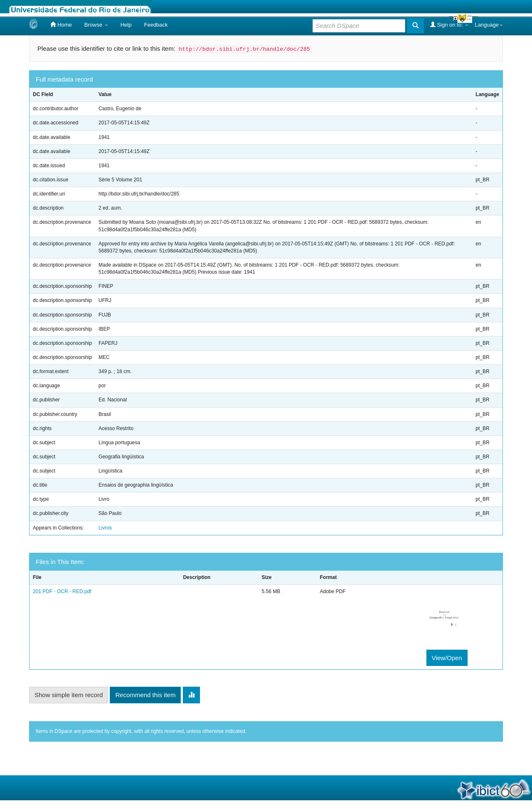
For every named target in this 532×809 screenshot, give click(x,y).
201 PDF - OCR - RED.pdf (62, 591)
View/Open (447, 658)
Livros (105, 528)
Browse (96, 25)
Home (61, 25)
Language (489, 25)
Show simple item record (69, 695)
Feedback (156, 25)
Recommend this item (145, 695)
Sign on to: (449, 25)
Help (126, 25)
